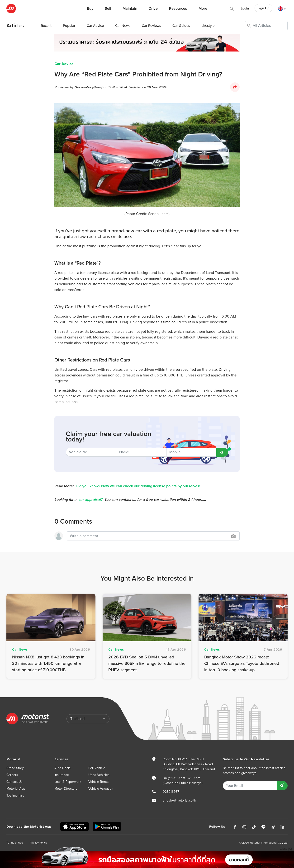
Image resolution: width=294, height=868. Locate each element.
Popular (69, 26)
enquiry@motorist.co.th (179, 800)
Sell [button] (108, 9)
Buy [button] (90, 9)
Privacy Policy (38, 843)
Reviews (151, 26)
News (123, 26)
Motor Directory (66, 789)
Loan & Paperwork (68, 782)
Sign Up (263, 8)
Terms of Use (15, 843)
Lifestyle (208, 26)
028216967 (171, 792)
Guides (181, 26)
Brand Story (15, 768)
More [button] (203, 9)
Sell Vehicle (97, 768)
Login (245, 8)
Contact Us (14, 782)
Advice (95, 26)
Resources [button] (178, 9)
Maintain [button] (130, 9)
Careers (12, 775)
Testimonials (15, 795)
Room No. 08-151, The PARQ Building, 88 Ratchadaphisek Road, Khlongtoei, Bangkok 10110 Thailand (189, 764)
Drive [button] (153, 9)
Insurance (62, 775)
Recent (46, 26)
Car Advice (64, 64)
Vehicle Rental (99, 782)
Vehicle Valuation (101, 789)
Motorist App (16, 789)
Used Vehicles (99, 775)
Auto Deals (62, 768)
